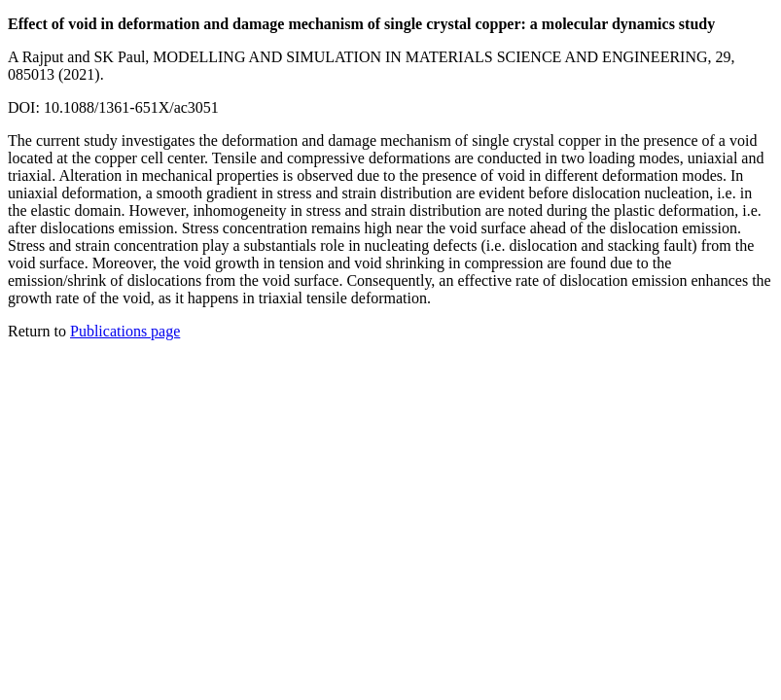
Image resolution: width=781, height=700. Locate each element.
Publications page (125, 331)
